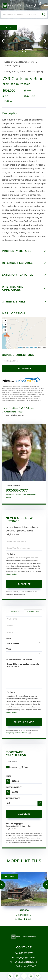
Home (5, 408)
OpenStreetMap (31, 347)
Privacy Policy (11, 574)
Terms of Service (22, 733)
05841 (21, 412)
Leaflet (21, 347)
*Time (8, 649)
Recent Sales (21, 495)
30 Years (12, 767)
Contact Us (15, 612)
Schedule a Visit (33, 612)
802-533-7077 (17, 490)
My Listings (10, 495)
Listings (14, 408)
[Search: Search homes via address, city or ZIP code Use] (24, 14)
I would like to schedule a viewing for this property (24, 675)
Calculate (24, 814)
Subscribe (24, 584)
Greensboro (10, 412)
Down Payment (13, 787)
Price (8, 776)
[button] (44, 14)
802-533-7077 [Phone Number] (35, 6)
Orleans (30, 408)
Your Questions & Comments (19, 659)
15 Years (24, 767)
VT (22, 408)
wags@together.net (24, 959)
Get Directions (24, 369)
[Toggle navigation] (46, 6)
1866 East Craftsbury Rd (24, 966)
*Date (8, 639)
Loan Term (12, 761)
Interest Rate (13, 798)
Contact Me (32, 495)
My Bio (8, 498)
